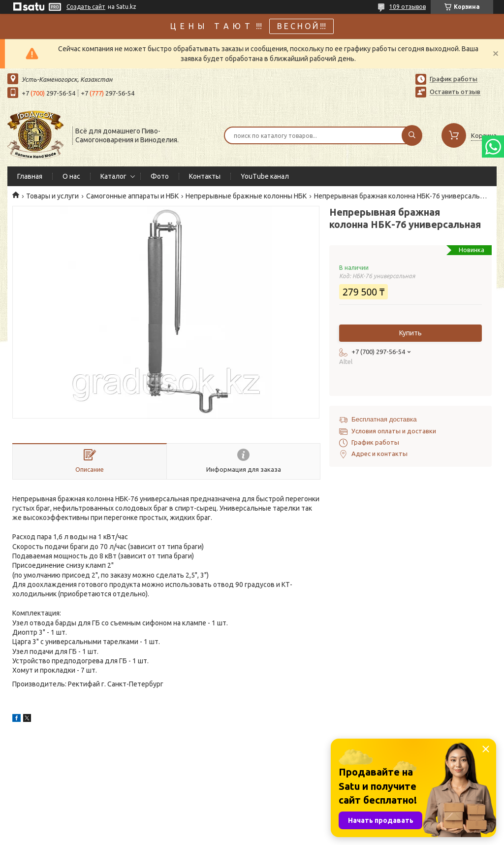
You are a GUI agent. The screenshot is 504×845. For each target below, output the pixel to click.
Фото (160, 176)
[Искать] (412, 135)
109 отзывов (408, 7)
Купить (410, 333)
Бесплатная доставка (384, 419)
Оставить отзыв (455, 92)
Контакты (205, 176)
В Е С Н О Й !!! (301, 26)
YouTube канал (265, 176)
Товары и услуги (52, 196)
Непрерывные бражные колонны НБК (246, 196)
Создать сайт (86, 7)
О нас (71, 176)
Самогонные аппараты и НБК (132, 196)
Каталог (113, 176)
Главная (30, 176)
